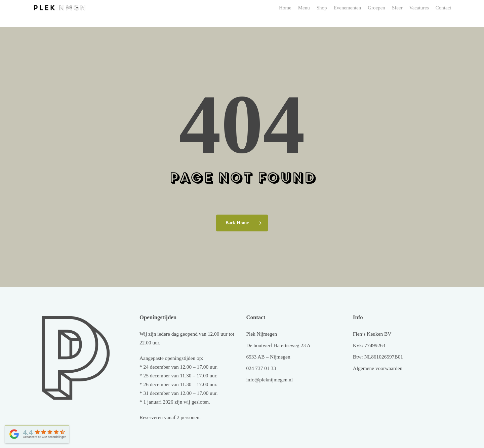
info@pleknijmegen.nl (269, 380)
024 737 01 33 (261, 368)
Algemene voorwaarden (378, 368)
